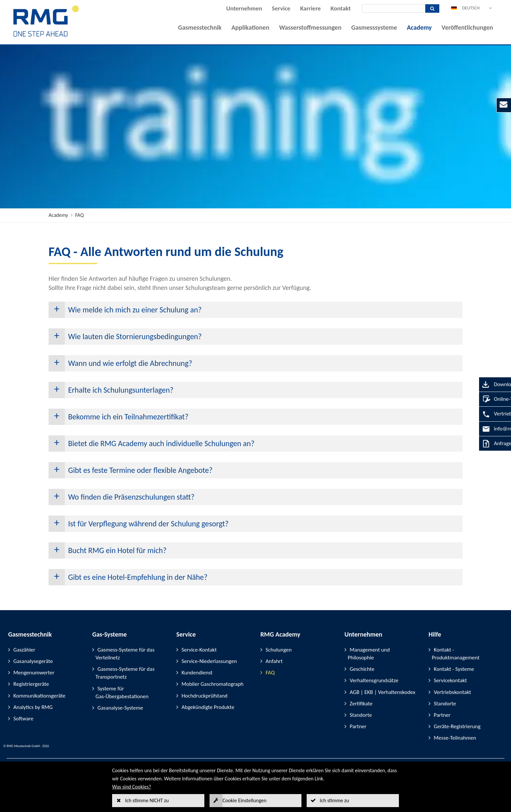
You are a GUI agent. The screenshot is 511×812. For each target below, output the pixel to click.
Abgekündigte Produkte (208, 707)
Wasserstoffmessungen (310, 27)
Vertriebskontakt (453, 692)
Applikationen (250, 27)
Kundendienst (197, 673)
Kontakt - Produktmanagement (456, 654)
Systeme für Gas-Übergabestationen (122, 692)
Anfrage (479, 443)
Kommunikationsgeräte (39, 696)
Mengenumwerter (34, 673)
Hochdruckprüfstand (204, 696)
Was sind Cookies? (132, 787)
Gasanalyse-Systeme (120, 708)
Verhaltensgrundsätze (374, 680)
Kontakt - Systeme (454, 669)
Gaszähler (24, 650)
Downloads (483, 384)
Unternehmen (244, 8)
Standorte (361, 715)
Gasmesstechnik (200, 27)
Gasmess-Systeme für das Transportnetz (125, 673)
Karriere (310, 8)
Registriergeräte (31, 684)
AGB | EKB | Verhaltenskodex (382, 692)
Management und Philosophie (369, 654)
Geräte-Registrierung (457, 726)
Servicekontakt (450, 680)
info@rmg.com (487, 429)
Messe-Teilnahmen (455, 738)
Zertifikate (361, 704)
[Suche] (394, 8)
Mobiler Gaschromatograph (212, 684)
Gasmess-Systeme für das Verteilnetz (125, 654)
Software (23, 719)
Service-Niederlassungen (209, 661)
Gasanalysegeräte (33, 661)
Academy (419, 27)
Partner (358, 726)
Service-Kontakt (199, 650)
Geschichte (362, 669)
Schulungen (279, 650)
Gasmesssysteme (374, 27)
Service (281, 8)
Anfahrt (274, 661)
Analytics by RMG (33, 707)
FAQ (80, 215)
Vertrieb (480, 414)
